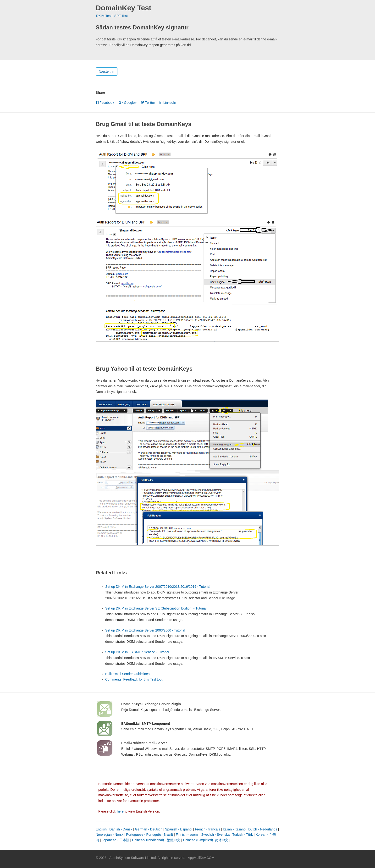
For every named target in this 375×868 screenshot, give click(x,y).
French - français (207, 829)
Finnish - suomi (187, 835)
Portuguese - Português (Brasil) (149, 835)
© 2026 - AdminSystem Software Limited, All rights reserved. (140, 858)
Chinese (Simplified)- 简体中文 (206, 840)
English (101, 829)
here (120, 811)
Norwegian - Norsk (110, 835)
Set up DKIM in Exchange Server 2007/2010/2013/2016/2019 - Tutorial (158, 587)
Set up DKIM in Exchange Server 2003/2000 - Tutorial (145, 630)
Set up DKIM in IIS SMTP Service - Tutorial (137, 652)
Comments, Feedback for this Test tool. (134, 679)
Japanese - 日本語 (115, 840)
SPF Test (121, 16)
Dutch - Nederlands (263, 829)
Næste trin (107, 71)
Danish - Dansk (121, 829)
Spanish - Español (179, 829)
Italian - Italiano (234, 829)
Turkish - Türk (243, 835)
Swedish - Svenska (215, 835)
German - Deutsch (149, 829)
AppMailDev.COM (201, 858)
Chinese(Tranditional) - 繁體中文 (156, 840)
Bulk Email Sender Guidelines (127, 674)
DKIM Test (104, 16)
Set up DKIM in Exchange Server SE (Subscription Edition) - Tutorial (156, 608)
